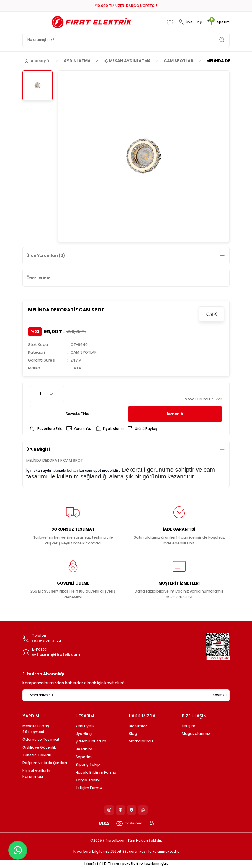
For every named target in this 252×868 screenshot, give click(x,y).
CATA (76, 368)
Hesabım (84, 749)
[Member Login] (190, 22)
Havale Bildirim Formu (96, 772)
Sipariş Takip (88, 764)
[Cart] (218, 22)
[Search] (126, 40)
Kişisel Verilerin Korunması (36, 774)
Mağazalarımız (196, 733)
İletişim (189, 726)
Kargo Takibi (88, 780)
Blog (133, 733)
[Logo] (92, 22)
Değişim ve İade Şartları (45, 763)
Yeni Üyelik (85, 726)
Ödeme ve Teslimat (41, 739)
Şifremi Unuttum (91, 741)
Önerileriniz (38, 278)
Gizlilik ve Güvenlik (39, 747)
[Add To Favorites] (46, 429)
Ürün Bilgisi (38, 449)
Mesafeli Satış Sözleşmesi (36, 729)
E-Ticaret (113, 864)
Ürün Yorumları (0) (46, 256)
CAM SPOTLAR (84, 352)
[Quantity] (47, 394)
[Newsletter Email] (126, 695)
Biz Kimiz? (138, 726)
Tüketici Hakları (37, 755)
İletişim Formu (89, 788)
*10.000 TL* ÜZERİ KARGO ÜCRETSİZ (126, 6)
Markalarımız (141, 741)
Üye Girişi (84, 733)
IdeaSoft (93, 864)
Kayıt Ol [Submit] (220, 695)
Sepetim (84, 757)
